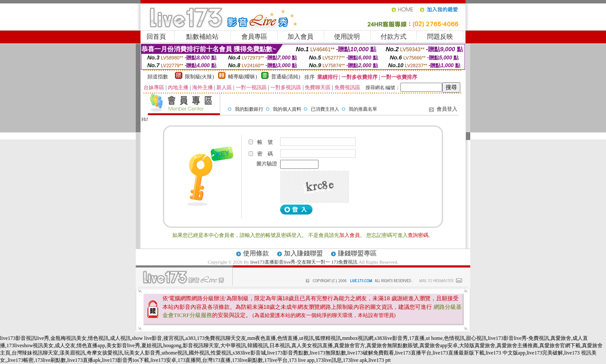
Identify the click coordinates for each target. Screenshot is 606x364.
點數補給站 (202, 37)
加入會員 (300, 37)
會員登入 (447, 109)
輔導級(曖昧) (243, 77)
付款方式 (394, 37)
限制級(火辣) (200, 77)
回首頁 (156, 37)
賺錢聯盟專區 (357, 253)
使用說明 (347, 37)
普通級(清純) (286, 77)
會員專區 (254, 37)
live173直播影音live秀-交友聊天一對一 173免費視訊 (304, 262)
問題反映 (440, 37)
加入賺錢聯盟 (303, 253)
